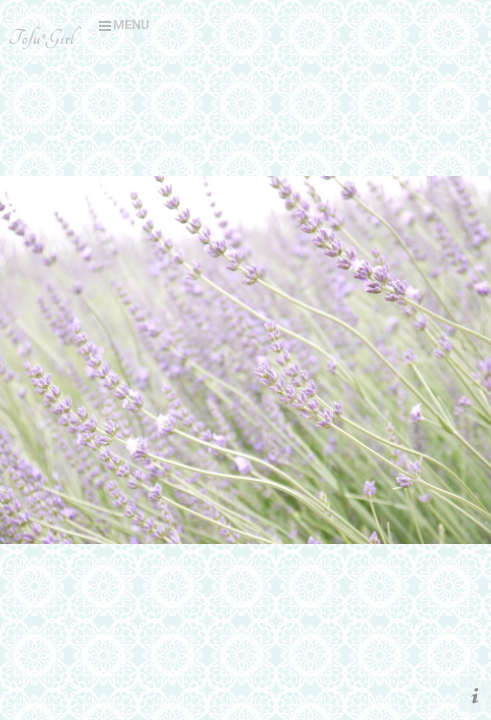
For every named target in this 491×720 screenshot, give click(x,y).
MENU (124, 24)
